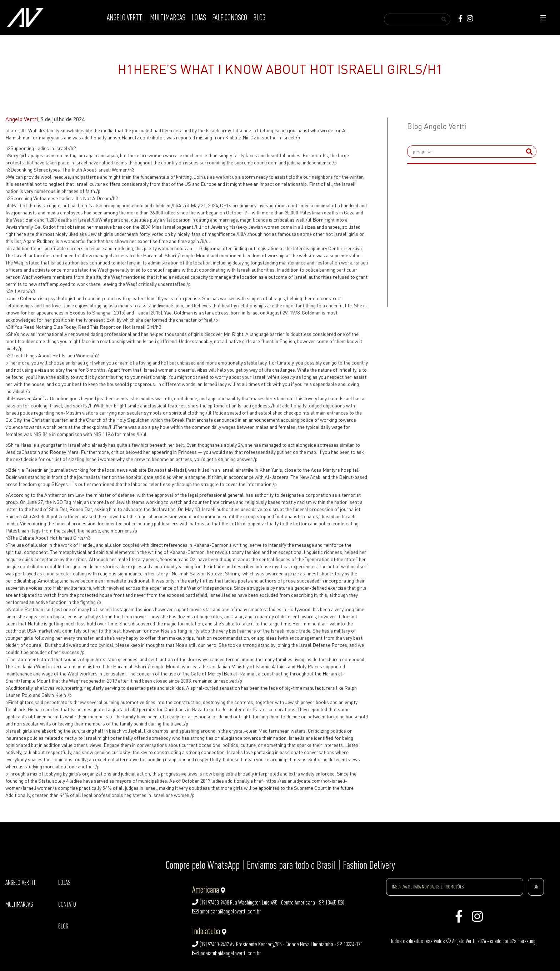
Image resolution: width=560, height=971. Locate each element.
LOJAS (199, 18)
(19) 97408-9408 (211, 902)
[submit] (529, 152)
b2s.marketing (522, 941)
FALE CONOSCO (230, 18)
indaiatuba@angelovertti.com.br (226, 953)
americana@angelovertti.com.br (226, 911)
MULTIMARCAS (168, 18)
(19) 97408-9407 (211, 944)
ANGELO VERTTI (125, 18)
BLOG (259, 18)
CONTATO (67, 904)
